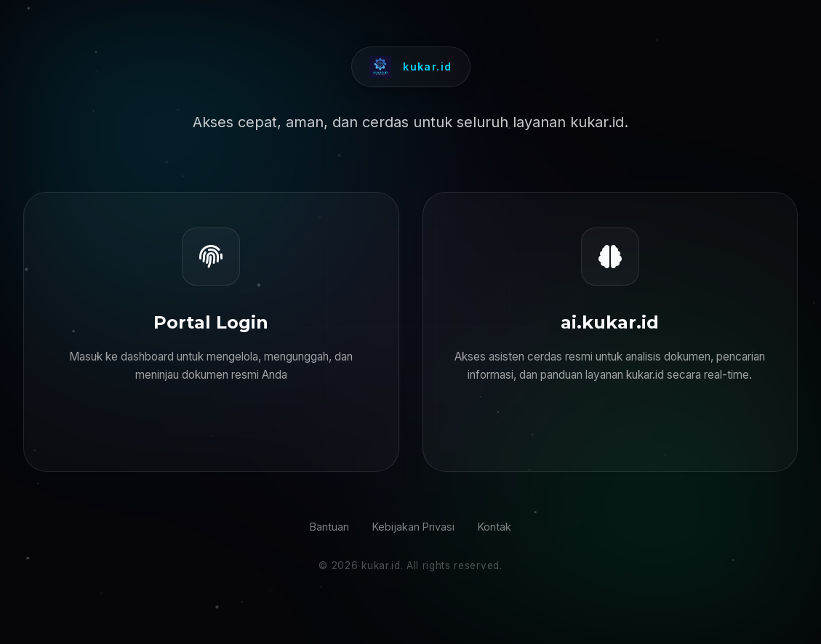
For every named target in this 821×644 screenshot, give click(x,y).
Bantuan (329, 527)
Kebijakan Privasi (413, 527)
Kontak (494, 527)
